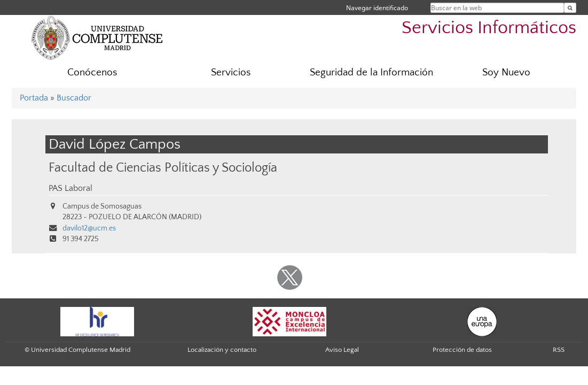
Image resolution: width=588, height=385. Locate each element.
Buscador (74, 98)
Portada (34, 98)
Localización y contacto (222, 350)
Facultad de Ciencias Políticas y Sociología (163, 168)
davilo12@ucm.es (89, 228)
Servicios (231, 72)
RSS (559, 350)
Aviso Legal (342, 350)
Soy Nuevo (506, 72)
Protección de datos (462, 350)
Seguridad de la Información (371, 72)
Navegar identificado (377, 8)
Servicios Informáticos (489, 28)
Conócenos (92, 72)
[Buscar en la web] (570, 8)
